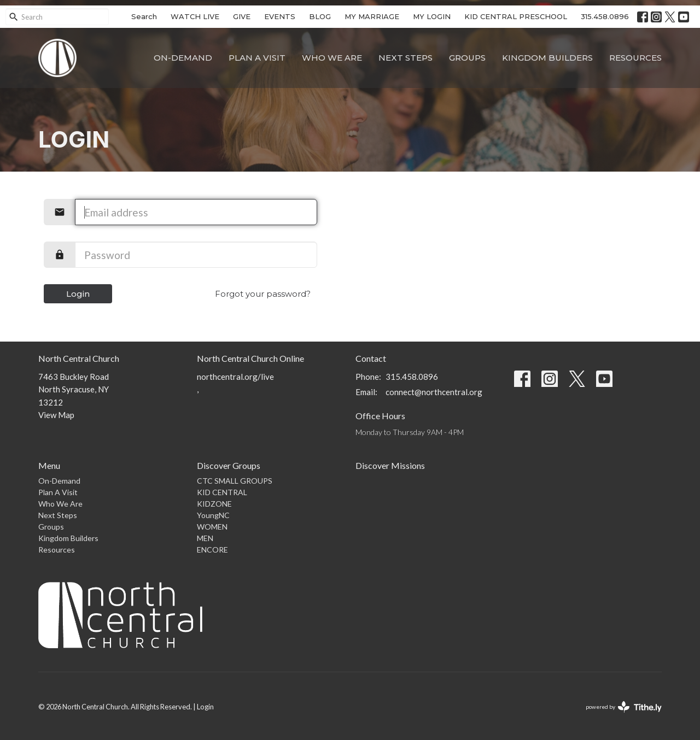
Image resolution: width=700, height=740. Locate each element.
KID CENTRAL (222, 492)
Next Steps (406, 58)
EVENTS (280, 16)
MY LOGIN (432, 16)
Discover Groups (229, 465)
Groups (467, 58)
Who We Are (332, 58)
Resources (635, 58)
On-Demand (183, 58)
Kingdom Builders (547, 58)
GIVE (242, 16)
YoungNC (213, 515)
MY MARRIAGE (372, 16)
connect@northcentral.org (434, 392)
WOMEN (212, 527)
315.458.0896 (605, 16)
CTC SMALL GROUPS (235, 481)
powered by (624, 707)
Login (78, 294)
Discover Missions (390, 465)
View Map (56, 415)
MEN (205, 538)
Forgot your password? (263, 294)
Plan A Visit (257, 58)
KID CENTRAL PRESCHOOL (516, 16)
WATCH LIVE (195, 16)
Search (144, 16)
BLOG (320, 16)
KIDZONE (214, 504)
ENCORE (212, 550)
